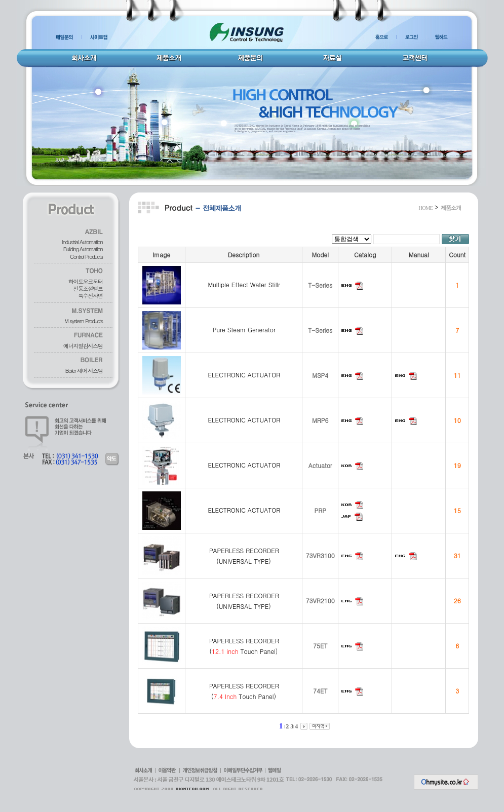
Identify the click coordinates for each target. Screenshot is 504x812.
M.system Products (84, 321)
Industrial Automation (82, 242)
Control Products (86, 257)
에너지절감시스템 (83, 346)
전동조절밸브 (88, 288)
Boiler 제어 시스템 (84, 371)
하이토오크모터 (86, 281)
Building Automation (83, 249)
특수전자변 (90, 296)
